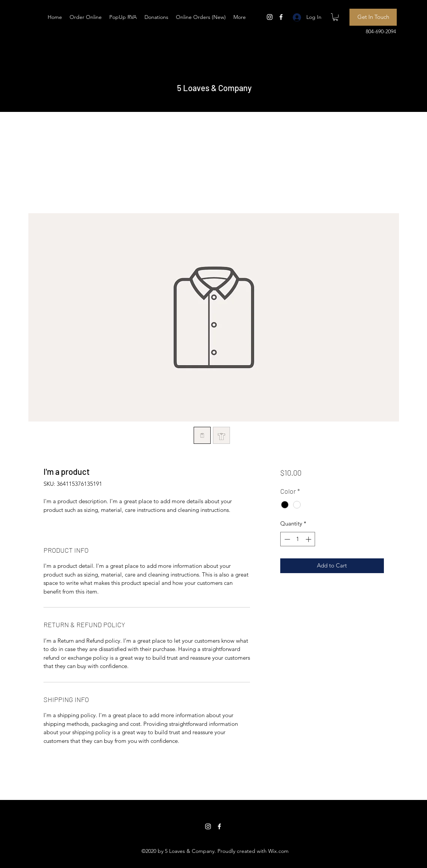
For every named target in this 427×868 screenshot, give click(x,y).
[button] (335, 17)
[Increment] (309, 539)
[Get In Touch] (373, 17)
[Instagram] (270, 17)
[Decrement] (286, 539)
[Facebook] (281, 17)
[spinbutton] (298, 539)
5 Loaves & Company (214, 88)
